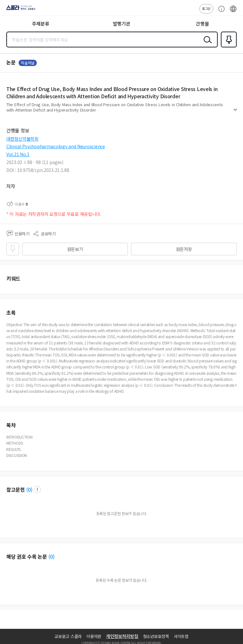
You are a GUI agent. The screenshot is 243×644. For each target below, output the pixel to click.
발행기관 (122, 24)
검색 (206, 45)
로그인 (206, 8)
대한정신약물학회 (22, 139)
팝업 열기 (37, 489)
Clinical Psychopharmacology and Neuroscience (56, 146)
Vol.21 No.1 (18, 154)
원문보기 (75, 249)
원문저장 (184, 249)
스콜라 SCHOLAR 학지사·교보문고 (19, 10)
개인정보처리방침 (122, 636)
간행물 (202, 24)
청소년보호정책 (156, 636)
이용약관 (94, 636)
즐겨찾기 (227, 47)
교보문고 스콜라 (68, 636)
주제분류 (41, 24)
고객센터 (220, 12)
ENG (233, 12)
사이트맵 (181, 636)
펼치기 (235, 112)
